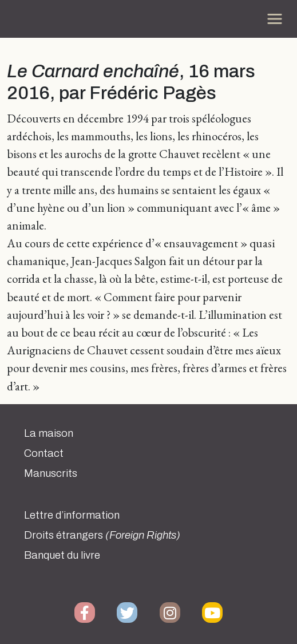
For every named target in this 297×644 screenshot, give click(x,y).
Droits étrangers (102, 535)
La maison (49, 433)
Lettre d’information (72, 515)
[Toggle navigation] (275, 19)
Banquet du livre (62, 555)
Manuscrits (51, 473)
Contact (44, 453)
